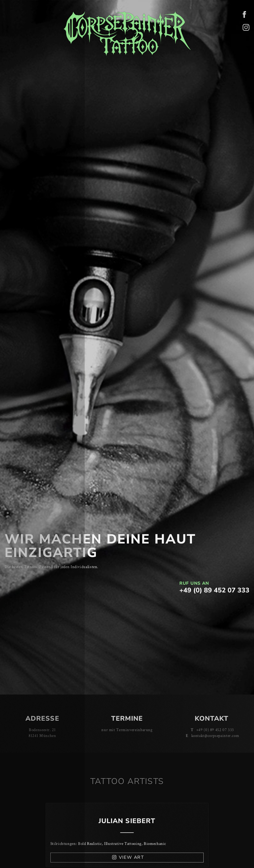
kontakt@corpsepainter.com (215, 736)
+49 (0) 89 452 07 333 (214, 590)
